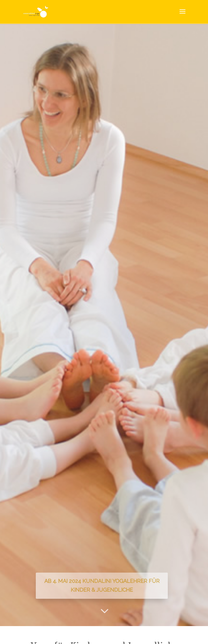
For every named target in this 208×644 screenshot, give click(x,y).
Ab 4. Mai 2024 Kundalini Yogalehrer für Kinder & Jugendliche (102, 586)
